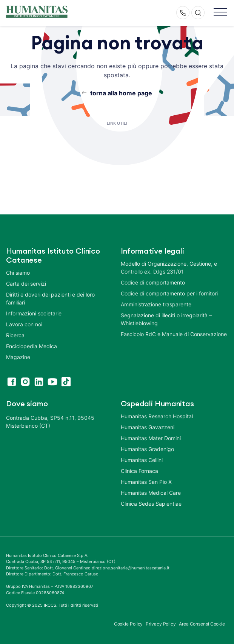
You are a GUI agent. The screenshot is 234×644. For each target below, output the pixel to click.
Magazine (18, 357)
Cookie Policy (129, 624)
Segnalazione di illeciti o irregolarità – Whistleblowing (166, 319)
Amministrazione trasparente (156, 304)
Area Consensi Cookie (202, 624)
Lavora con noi (24, 324)
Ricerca (15, 335)
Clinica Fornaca (139, 471)
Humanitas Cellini (142, 460)
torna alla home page (121, 93)
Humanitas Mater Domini (151, 438)
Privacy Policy (161, 624)
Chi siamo (18, 273)
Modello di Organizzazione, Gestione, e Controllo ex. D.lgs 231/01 (169, 268)
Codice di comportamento (153, 282)
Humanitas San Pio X (146, 482)
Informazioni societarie (34, 313)
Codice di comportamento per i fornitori (169, 293)
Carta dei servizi (26, 284)
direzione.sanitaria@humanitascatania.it (131, 568)
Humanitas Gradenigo (147, 449)
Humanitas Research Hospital (157, 416)
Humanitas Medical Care (151, 493)
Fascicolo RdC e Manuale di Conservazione (174, 334)
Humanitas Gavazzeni (148, 427)
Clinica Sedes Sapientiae (151, 504)
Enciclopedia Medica (32, 346)
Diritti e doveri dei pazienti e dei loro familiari (50, 298)
